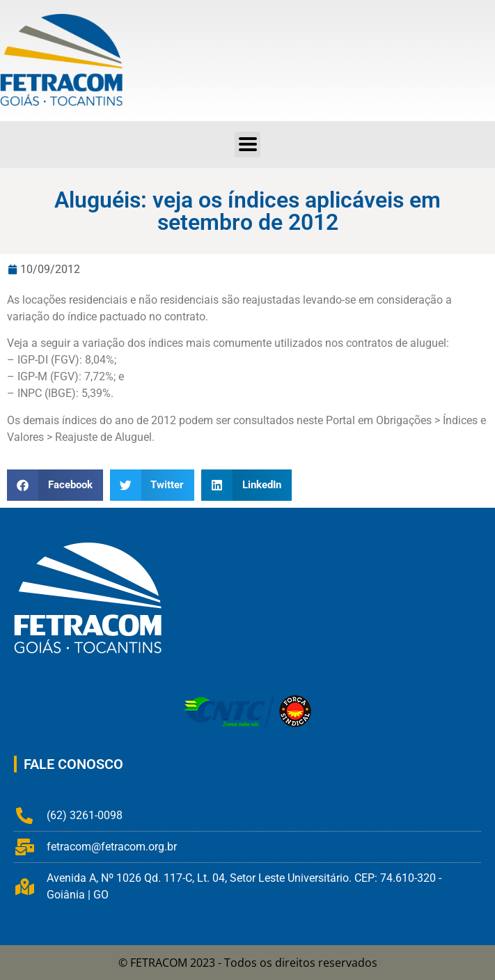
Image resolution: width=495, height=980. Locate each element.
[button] (248, 145)
